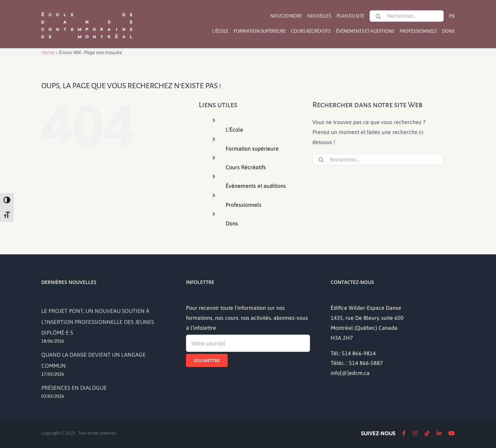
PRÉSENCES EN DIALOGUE (74, 388)
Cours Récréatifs (246, 167)
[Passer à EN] (452, 16)
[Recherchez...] (407, 16)
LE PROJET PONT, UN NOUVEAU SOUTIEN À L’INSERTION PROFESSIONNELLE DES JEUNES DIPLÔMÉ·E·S (98, 322)
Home (48, 52)
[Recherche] (378, 16)
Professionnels (244, 205)
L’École (234, 130)
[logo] (87, 11)
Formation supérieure (252, 149)
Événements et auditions (256, 186)
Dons (232, 223)
